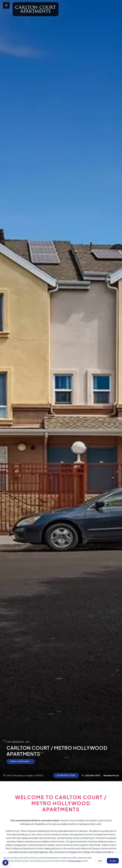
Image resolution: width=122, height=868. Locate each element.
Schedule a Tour (65, 775)
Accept (113, 861)
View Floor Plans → (21, 761)
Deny (100, 861)
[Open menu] (6, 5)
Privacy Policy (75, 861)
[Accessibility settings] (5, 863)
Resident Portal (111, 775)
